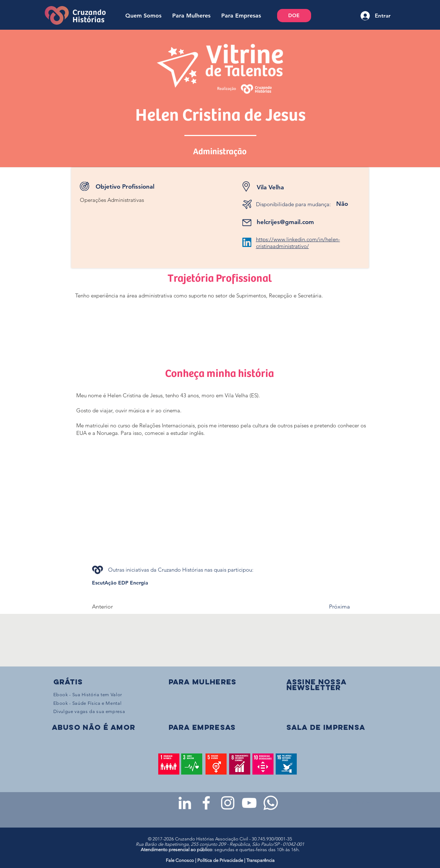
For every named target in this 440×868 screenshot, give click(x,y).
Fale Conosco (180, 860)
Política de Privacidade (220, 860)
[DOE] (294, 16)
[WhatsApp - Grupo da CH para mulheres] (271, 803)
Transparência (260, 860)
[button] (316, 685)
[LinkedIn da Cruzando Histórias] (185, 803)
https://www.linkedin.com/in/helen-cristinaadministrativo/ (298, 243)
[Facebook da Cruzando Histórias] (206, 803)
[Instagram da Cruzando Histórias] (228, 803)
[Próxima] (332, 607)
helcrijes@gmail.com (285, 222)
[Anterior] (116, 607)
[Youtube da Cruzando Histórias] (249, 803)
